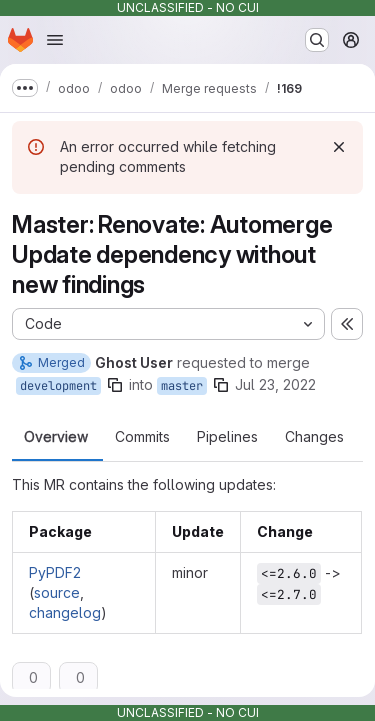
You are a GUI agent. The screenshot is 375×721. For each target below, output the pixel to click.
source (57, 592)
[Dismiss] (339, 147)
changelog (65, 612)
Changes (314, 437)
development (58, 386)
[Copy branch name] (115, 385)
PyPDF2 (55, 572)
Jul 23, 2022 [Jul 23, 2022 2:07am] (275, 384)
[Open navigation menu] (55, 40)
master (182, 386)
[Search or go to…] (317, 40)
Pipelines (227, 437)
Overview (56, 437)
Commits (142, 437)
